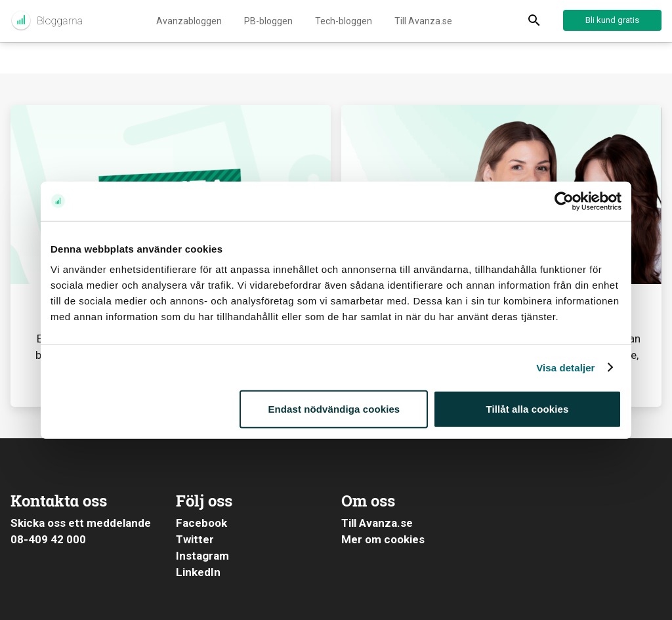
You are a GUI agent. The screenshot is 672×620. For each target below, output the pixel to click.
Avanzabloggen (189, 21)
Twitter (195, 539)
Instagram (202, 556)
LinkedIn (198, 572)
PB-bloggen (268, 21)
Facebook (201, 523)
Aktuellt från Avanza (46, 21)
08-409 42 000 (48, 539)
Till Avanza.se (423, 21)
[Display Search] (534, 21)
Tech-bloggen (344, 21)
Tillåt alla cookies (528, 409)
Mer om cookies (383, 539)
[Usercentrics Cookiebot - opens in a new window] (564, 201)
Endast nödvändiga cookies (334, 409)
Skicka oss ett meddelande (81, 523)
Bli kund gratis (612, 20)
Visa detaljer (565, 367)
